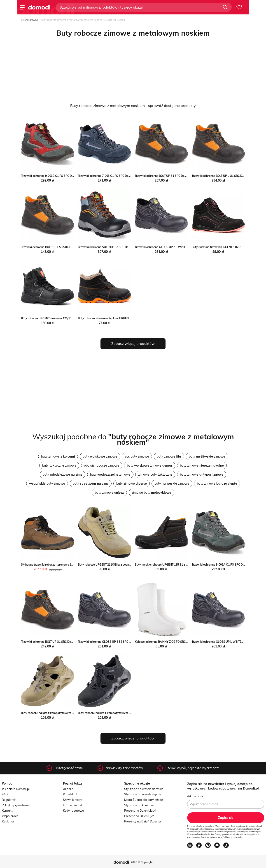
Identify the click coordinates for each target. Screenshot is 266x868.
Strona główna (30, 20)
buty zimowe (100, 456)
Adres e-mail (195, 796)
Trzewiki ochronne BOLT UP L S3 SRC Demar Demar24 (56, 247)
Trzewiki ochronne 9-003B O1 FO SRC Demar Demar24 (56, 176)
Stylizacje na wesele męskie (143, 794)
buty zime (91, 484)
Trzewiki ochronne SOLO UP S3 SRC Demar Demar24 (112, 247)
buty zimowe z (58, 456)
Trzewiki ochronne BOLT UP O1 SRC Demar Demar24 (55, 642)
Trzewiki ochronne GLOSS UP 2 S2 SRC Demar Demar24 (114, 642)
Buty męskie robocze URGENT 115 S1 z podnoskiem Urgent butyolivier (180, 565)
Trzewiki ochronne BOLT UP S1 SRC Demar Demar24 (169, 176)
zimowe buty (155, 474)
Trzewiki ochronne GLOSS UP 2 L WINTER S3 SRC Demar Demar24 (178, 247)
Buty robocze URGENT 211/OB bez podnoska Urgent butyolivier (119, 565)
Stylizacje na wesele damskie (144, 789)
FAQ (5, 794)
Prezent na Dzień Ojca (139, 816)
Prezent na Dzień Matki (140, 810)
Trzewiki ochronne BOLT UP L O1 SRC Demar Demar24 (227, 176)
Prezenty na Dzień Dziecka (142, 821)
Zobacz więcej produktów (133, 343)
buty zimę (63, 474)
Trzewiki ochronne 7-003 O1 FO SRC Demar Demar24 (112, 176)
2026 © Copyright (142, 862)
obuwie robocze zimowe (102, 465)
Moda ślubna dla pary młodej (144, 800)
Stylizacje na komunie (139, 805)
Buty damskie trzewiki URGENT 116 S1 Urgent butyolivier (229, 247)
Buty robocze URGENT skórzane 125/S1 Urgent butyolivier (58, 318)
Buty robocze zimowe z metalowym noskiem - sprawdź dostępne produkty (133, 106)
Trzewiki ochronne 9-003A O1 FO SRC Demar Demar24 (227, 565)
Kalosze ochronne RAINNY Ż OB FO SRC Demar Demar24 (171, 642)
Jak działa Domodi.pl (16, 789)
